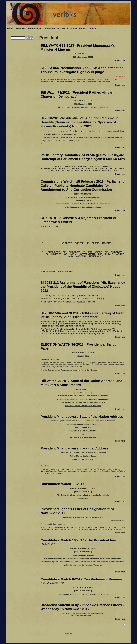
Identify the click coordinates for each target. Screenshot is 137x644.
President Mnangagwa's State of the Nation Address (82, 417)
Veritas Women (79, 29)
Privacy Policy (69, 634)
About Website (35, 29)
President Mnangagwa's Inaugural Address (75, 448)
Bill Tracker (63, 29)
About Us (20, 29)
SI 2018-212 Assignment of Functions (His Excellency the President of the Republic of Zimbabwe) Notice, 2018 (83, 286)
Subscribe (50, 29)
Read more (120, 60)
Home (10, 29)
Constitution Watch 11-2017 (62, 484)
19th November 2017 (83, 591)
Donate (92, 29)
